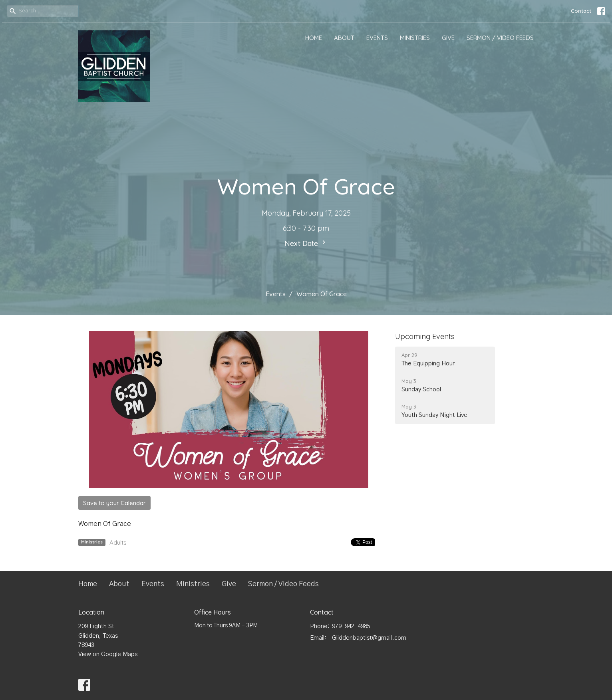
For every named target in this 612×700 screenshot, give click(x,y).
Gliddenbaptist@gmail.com (369, 638)
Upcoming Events (425, 336)
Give (448, 38)
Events (377, 38)
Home (314, 38)
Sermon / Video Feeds (500, 38)
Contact (581, 11)
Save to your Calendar (114, 503)
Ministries (415, 38)
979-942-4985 (351, 626)
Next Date (306, 243)
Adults (118, 542)
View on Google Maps (108, 654)
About (344, 38)
